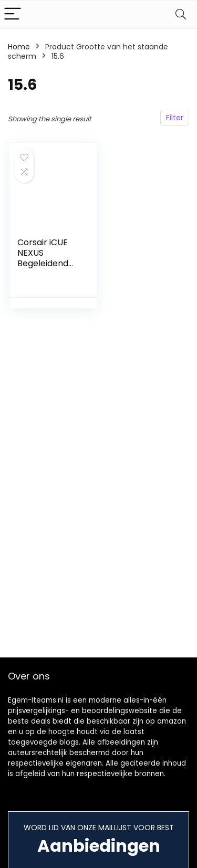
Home (19, 47)
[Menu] (13, 14)
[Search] (181, 14)
